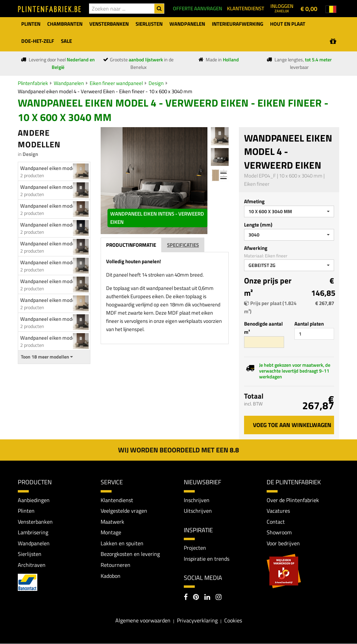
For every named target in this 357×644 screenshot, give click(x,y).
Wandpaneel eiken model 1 (50, 168)
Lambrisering (33, 532)
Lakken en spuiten (122, 543)
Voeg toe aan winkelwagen (292, 425)
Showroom (279, 532)
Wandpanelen (69, 83)
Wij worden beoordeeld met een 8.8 (178, 450)
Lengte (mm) (258, 225)
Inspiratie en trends (207, 559)
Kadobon (111, 576)
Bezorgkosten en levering (130, 554)
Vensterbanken (35, 522)
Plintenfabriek (33, 83)
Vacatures (278, 511)
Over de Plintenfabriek (293, 500)
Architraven (32, 565)
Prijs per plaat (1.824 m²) (270, 307)
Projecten (195, 548)
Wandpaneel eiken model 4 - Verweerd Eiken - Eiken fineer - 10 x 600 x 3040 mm (105, 91)
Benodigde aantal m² (263, 328)
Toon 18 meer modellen (47, 357)
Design (156, 83)
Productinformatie (131, 245)
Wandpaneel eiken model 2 (50, 300)
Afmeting (254, 201)
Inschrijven (197, 500)
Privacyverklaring (197, 620)
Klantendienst (117, 500)
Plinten (26, 511)
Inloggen (282, 8)
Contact (276, 522)
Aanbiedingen (34, 500)
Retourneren (116, 565)
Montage (111, 532)
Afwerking (256, 248)
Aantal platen (309, 324)
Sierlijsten (30, 554)
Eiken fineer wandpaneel (116, 83)
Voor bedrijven (283, 543)
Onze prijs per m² (268, 287)
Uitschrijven (198, 511)
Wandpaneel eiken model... (50, 187)
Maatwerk (112, 522)
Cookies (233, 620)
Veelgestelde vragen (124, 511)
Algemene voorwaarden (143, 620)
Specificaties (183, 245)
